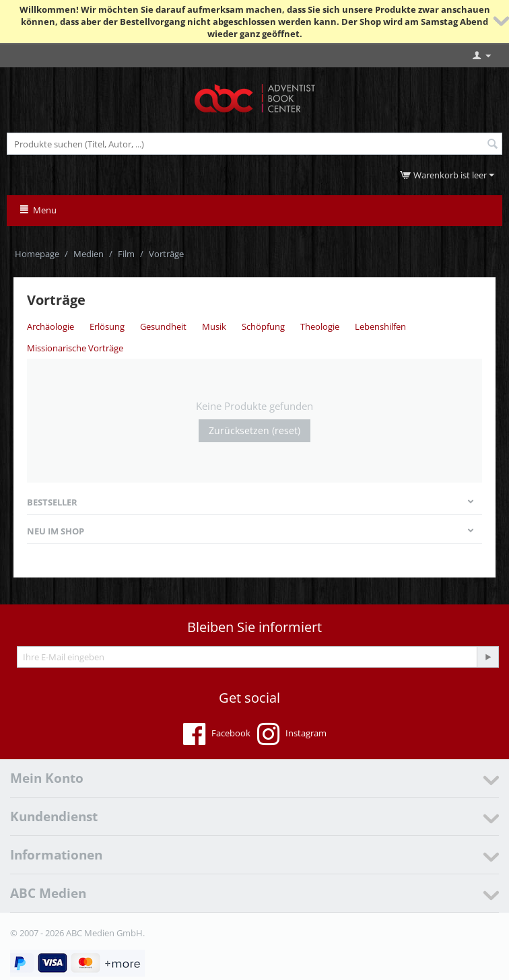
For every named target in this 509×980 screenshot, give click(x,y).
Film (126, 254)
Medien (89, 254)
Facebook (217, 734)
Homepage (37, 254)
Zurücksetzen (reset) (254, 430)
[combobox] (254, 144)
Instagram (292, 734)
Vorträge (166, 254)
